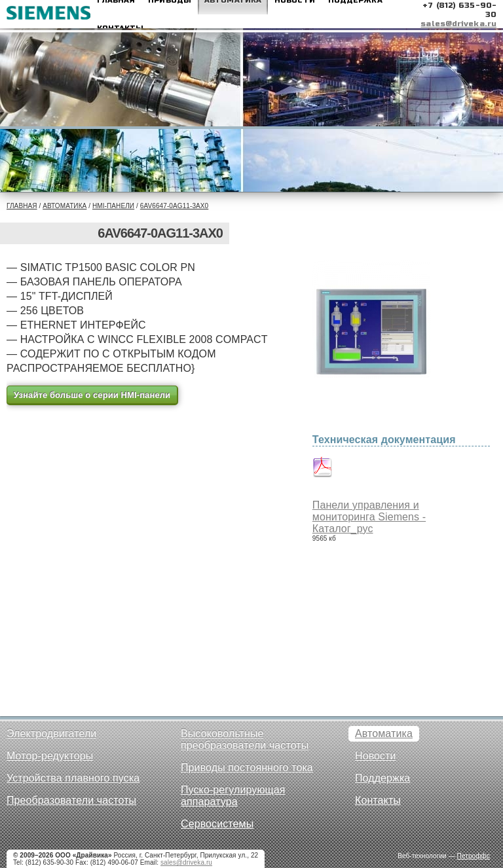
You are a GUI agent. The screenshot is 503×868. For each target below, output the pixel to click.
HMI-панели (113, 206)
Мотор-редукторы (50, 756)
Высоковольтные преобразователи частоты (245, 739)
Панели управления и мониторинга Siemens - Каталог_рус (369, 517)
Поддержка (382, 778)
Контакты (378, 800)
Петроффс (474, 856)
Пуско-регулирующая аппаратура (233, 796)
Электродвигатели (51, 733)
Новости (376, 756)
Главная (22, 206)
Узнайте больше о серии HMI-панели (92, 395)
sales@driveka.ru (458, 24)
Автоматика (65, 206)
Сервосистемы (217, 824)
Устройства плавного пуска (73, 778)
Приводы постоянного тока (247, 768)
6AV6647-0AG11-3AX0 (174, 206)
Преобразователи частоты (71, 800)
